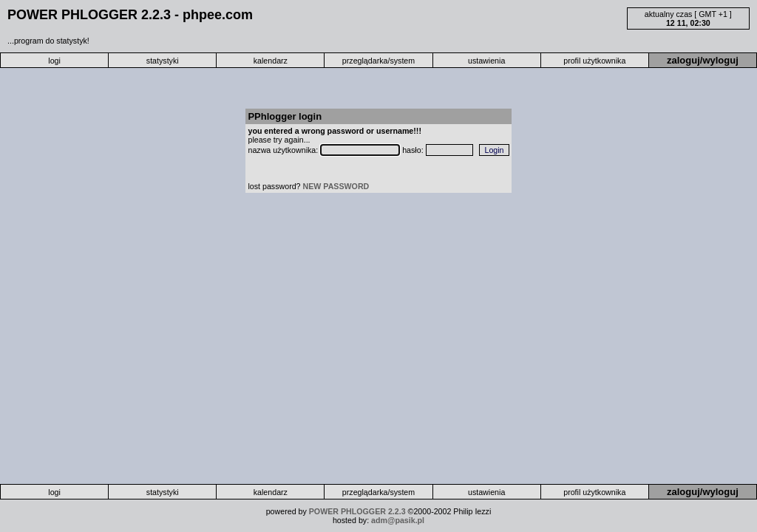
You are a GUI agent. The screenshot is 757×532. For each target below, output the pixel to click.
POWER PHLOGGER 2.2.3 (357, 511)
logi (54, 61)
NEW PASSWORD (336, 186)
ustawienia (486, 61)
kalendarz (271, 61)
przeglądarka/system (378, 61)
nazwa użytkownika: (284, 150)
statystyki (163, 61)
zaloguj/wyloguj (703, 60)
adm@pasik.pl (398, 520)
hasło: (414, 150)
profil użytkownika (594, 61)
